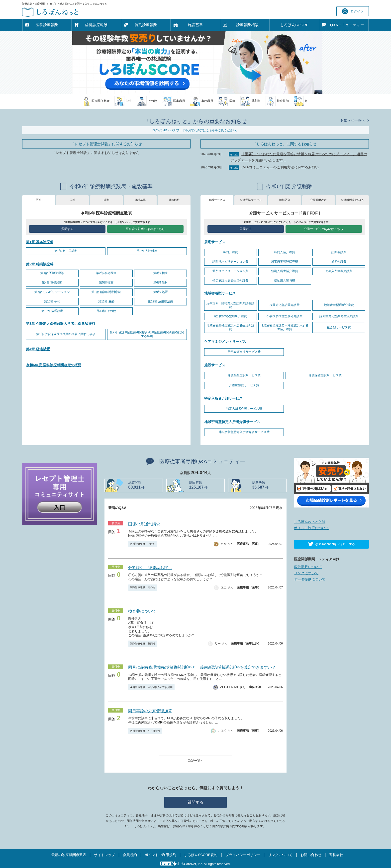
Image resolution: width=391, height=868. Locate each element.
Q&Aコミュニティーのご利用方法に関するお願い (280, 167)
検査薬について (142, 611)
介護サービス (217, 200)
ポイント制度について (311, 528)
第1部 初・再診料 (66, 251)
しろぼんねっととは (310, 522)
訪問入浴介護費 (285, 252)
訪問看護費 (339, 252)
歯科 (73, 200)
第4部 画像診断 (52, 283)
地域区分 (285, 200)
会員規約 (130, 855)
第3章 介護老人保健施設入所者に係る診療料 (61, 324)
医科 (39, 200)
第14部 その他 (106, 311)
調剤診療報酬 (146, 25)
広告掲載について (308, 567)
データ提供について (310, 579)
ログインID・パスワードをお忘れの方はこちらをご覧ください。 (195, 130)
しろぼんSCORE (294, 25)
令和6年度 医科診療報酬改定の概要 (54, 365)
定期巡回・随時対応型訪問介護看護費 (230, 305)
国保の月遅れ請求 (144, 524)
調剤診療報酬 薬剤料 (143, 644)
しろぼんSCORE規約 (201, 855)
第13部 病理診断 (52, 311)
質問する (67, 229)
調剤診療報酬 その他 (143, 587)
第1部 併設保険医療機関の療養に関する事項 (66, 334)
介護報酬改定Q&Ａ (352, 200)
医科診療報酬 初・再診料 (145, 731)
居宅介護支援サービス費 (244, 352)
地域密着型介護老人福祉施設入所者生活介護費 (285, 327)
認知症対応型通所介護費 (230, 316)
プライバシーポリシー (243, 855)
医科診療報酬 (47, 25)
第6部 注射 (161, 283)
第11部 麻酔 (106, 301)
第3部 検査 (161, 273)
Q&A (347, 25)
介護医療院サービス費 (244, 385)
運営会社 (336, 855)
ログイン (353, 11)
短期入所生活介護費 (285, 271)
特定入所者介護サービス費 (244, 409)
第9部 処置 (161, 292)
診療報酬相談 (247, 25)
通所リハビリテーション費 (230, 271)
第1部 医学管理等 (52, 273)
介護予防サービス (251, 200)
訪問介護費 (230, 252)
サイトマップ (104, 855)
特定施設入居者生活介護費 (230, 281)
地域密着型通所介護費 (339, 305)
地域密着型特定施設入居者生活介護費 (230, 327)
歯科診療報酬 (96, 25)
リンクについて (306, 573)
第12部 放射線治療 (160, 301)
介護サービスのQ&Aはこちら (324, 229)
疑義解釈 (174, 200)
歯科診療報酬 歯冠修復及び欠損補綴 (151, 687)
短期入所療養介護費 (339, 271)
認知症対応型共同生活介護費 (339, 316)
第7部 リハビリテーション (52, 292)
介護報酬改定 (318, 200)
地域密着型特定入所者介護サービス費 (244, 432)
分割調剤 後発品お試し (150, 568)
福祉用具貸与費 (285, 281)
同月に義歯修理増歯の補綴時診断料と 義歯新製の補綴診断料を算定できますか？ (202, 667)
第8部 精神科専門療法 (106, 292)
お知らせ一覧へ (353, 120)
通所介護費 (339, 262)
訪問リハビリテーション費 (230, 262)
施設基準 (195, 25)
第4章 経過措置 (38, 349)
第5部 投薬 (106, 283)
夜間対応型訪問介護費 (285, 305)
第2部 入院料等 (147, 251)
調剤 (106, 200)
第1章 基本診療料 (40, 242)
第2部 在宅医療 (106, 273)
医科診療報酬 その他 (143, 544)
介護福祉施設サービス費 (244, 375)
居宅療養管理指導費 (285, 262)
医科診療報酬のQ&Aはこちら (145, 229)
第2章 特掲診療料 (40, 264)
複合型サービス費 (339, 327)
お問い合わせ (311, 855)
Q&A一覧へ (195, 761)
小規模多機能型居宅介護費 (285, 316)
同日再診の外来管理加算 (150, 711)
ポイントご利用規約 (160, 855)
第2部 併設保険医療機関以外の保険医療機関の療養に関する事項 (147, 334)
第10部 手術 (52, 301)
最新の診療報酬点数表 (69, 855)
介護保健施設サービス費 (325, 375)
